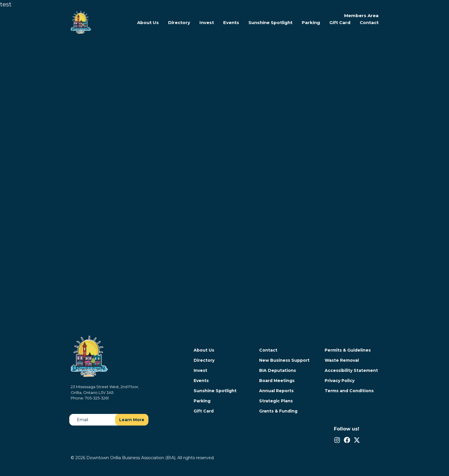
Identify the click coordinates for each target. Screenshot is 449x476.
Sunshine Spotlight (270, 22)
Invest (207, 22)
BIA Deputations (278, 370)
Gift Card (340, 22)
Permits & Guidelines (348, 350)
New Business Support (284, 360)
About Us (148, 22)
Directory (179, 22)
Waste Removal (342, 360)
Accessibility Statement (351, 370)
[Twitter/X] (357, 440)
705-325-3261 (97, 398)
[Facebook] (347, 440)
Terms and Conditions (349, 391)
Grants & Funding (278, 411)
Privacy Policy (340, 381)
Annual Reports (276, 391)
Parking (311, 22)
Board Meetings (277, 381)
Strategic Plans (276, 401)
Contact (369, 22)
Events (231, 22)
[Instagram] (337, 440)
